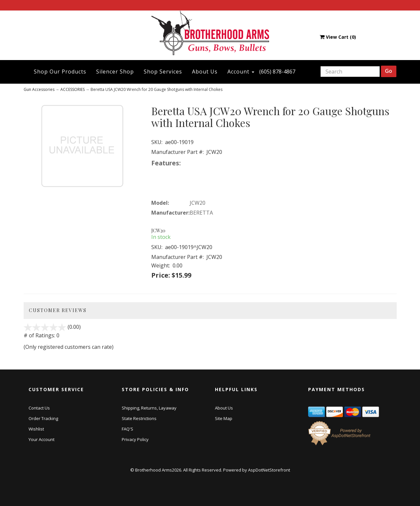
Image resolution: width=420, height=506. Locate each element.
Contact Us (39, 408)
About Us (205, 72)
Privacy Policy (135, 439)
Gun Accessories (39, 89)
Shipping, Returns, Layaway (149, 408)
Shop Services (163, 72)
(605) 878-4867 (277, 72)
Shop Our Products (60, 72)
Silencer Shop (115, 72)
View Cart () (338, 37)
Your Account (42, 439)
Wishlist (36, 429)
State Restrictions (139, 418)
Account (241, 72)
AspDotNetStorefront (269, 470)
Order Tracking (43, 418)
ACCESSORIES (73, 89)
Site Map (224, 418)
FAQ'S (127, 429)
